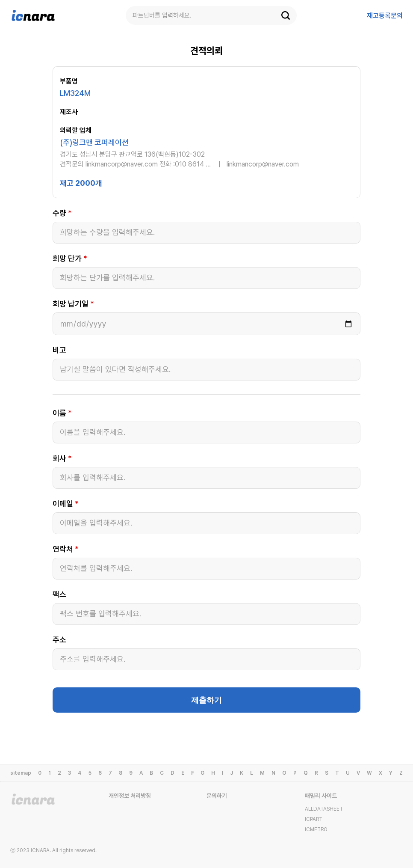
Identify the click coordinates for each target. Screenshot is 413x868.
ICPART (314, 819)
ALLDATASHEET (324, 809)
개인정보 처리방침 (130, 796)
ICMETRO (316, 829)
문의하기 (217, 796)
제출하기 (206, 700)
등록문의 (385, 16)
